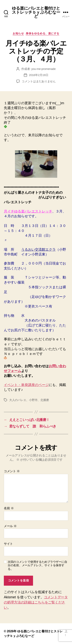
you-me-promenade (43, 69)
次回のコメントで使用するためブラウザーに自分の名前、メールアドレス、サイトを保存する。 (37, 565)
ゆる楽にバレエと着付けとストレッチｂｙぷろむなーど (36, 12)
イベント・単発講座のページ (26, 385)
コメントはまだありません (39, 81)
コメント (12, 471)
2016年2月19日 (39, 75)
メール (10, 526)
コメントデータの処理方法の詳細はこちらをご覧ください (36, 602)
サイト (8, 544)
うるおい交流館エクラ (38, 250)
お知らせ (18, 33)
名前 (9, 508)
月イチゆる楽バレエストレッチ (28, 211)
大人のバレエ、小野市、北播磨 (29, 400)
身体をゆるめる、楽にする (42, 33)
